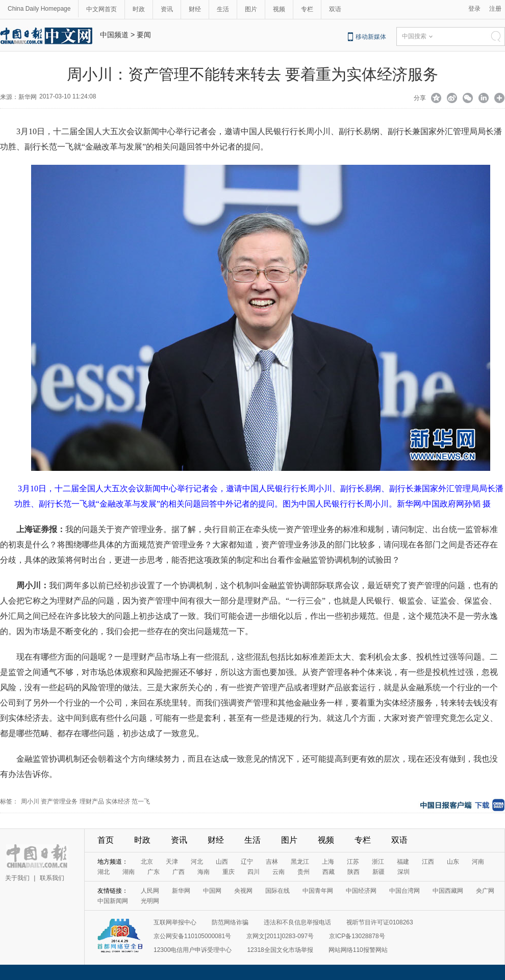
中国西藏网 (448, 891)
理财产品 (92, 801)
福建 (403, 862)
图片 (251, 9)
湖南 (129, 872)
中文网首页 (102, 9)
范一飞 (141, 801)
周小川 (30, 801)
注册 (495, 9)
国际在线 (277, 891)
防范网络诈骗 (230, 922)
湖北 (104, 872)
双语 (335, 9)
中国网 (212, 891)
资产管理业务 (59, 801)
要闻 (144, 35)
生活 (223, 9)
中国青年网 (318, 891)
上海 (328, 862)
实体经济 (118, 801)
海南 (204, 872)
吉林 (272, 862)
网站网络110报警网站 (358, 950)
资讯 (167, 9)
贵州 (304, 872)
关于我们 (17, 878)
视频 (279, 9)
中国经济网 (361, 891)
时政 (139, 9)
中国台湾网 (405, 891)
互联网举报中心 (175, 922)
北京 (147, 862)
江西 (428, 862)
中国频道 (114, 35)
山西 (222, 862)
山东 (453, 862)
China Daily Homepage (39, 9)
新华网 (181, 891)
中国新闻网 (113, 901)
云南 (279, 872)
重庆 (229, 872)
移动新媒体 (371, 37)
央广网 (485, 891)
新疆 (378, 872)
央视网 (243, 891)
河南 (478, 862)
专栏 (307, 9)
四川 (254, 872)
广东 (154, 872)
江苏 (353, 862)
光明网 (150, 901)
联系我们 (52, 878)
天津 (172, 862)
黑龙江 (300, 862)
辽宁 (247, 862)
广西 (179, 872)
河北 (197, 862)
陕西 (353, 872)
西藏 (329, 872)
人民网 (150, 891)
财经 (195, 9)
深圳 (403, 872)
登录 (474, 9)
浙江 (378, 862)
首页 (106, 840)
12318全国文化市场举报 (280, 950)
